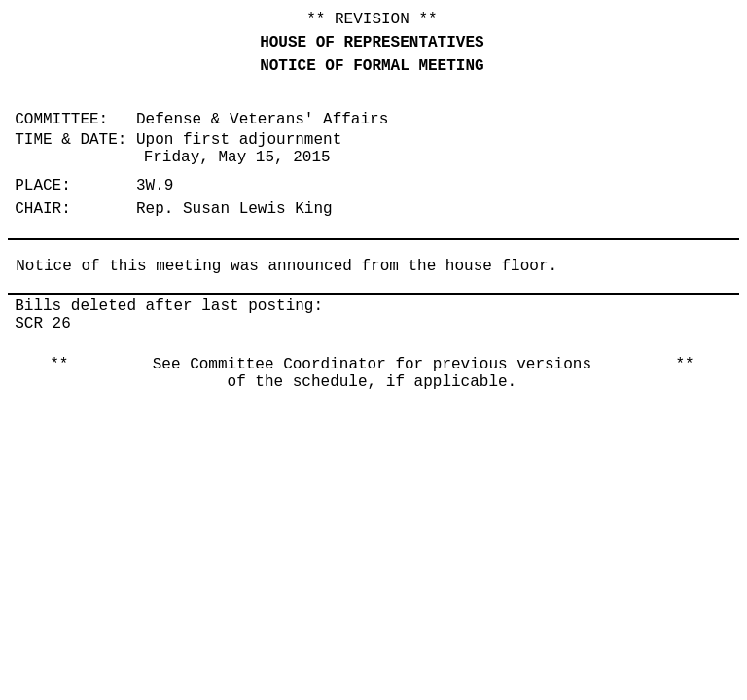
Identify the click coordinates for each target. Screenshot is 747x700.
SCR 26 (43, 324)
